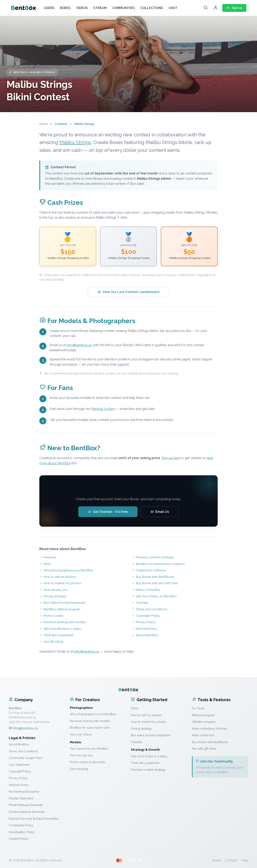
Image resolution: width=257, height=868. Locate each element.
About (216, 860)
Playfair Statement (21, 798)
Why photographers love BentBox (66, 570)
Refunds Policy (144, 629)
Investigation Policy (22, 832)
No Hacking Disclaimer (24, 791)
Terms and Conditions (149, 609)
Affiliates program (204, 722)
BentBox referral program (60, 609)
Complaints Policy (21, 825)
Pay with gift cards (204, 749)
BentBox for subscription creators (158, 564)
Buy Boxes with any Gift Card (155, 583)
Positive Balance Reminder (27, 812)
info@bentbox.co (79, 345)
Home (43, 124)
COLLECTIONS (152, 8)
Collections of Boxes (149, 570)
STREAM (100, 8)
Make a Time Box (146, 590)
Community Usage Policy (26, 758)
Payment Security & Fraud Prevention (34, 819)
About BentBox (145, 635)
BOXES (65, 8)
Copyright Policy (146, 616)
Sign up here (171, 458)
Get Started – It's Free (108, 512)
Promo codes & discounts (87, 762)
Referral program (203, 715)
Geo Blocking (51, 642)
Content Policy (19, 839)
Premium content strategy (153, 557)
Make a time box (203, 735)
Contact (231, 860)
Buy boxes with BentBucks (210, 742)
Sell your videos (81, 734)
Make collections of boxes (210, 729)
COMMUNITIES (123, 8)
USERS (49, 8)
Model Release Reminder (26, 805)
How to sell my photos (58, 577)
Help (245, 860)
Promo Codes (51, 616)
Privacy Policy (144, 622)
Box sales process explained (151, 735)
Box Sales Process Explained (62, 603)
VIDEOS (82, 8)
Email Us (160, 512)
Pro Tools (198, 708)
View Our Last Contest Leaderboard (128, 292)
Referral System (103, 409)
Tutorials (140, 603)
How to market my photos (60, 583)
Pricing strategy (53, 596)
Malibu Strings (75, 142)
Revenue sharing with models (63, 622)
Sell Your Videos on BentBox (154, 596)
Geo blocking (79, 769)
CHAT (173, 8)
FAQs (45, 564)
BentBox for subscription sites (90, 728)
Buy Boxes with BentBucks (153, 577)
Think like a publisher (56, 635)
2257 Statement (19, 765)
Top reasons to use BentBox (89, 749)
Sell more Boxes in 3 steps (60, 629)
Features (48, 557)
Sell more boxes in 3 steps (149, 756)
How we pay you (53, 590)
